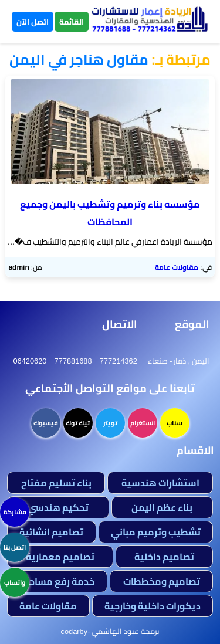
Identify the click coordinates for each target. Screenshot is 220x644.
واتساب (15, 582)
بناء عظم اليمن (162, 507)
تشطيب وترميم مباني (156, 532)
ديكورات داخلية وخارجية (153, 606)
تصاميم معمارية (60, 557)
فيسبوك (46, 423)
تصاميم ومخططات (162, 581)
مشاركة (15, 512)
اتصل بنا (15, 547)
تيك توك (78, 423)
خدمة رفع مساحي (57, 581)
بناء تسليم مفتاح (56, 483)
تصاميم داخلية (164, 557)
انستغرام (143, 423)
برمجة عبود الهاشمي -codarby (110, 631)
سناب (175, 423)
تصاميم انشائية (51, 532)
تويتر (110, 423)
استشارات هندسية (160, 483)
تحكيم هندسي (58, 507)
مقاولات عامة (177, 267)
